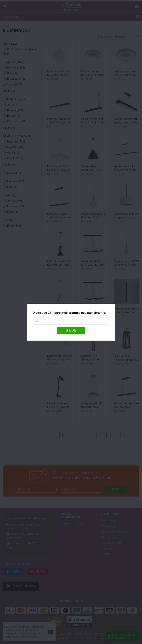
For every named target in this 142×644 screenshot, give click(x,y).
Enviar (71, 331)
